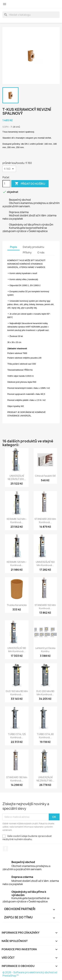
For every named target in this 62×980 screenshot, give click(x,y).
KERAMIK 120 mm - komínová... (17, 564)
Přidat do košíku (30, 184)
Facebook (5, 849)
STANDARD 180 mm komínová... (17, 779)
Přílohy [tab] (27, 252)
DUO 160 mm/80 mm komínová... (17, 693)
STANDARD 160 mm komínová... (45, 607)
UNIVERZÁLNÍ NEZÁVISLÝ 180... (45, 779)
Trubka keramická (17, 605)
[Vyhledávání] (31, 15)
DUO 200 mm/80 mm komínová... (45, 693)
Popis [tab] (13, 247)
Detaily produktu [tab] (33, 247)
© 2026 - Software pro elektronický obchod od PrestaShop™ (30, 974)
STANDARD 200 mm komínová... (45, 521)
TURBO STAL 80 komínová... (45, 736)
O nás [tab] (41, 252)
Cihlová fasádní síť (45, 476)
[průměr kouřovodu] (9, 169)
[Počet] (6, 184)
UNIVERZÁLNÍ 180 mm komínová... (17, 650)
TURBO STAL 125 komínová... (17, 736)
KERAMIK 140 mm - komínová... (17, 521)
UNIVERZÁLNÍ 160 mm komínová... (45, 564)
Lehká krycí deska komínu (45, 650)
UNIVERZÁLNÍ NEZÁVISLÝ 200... (17, 477)
